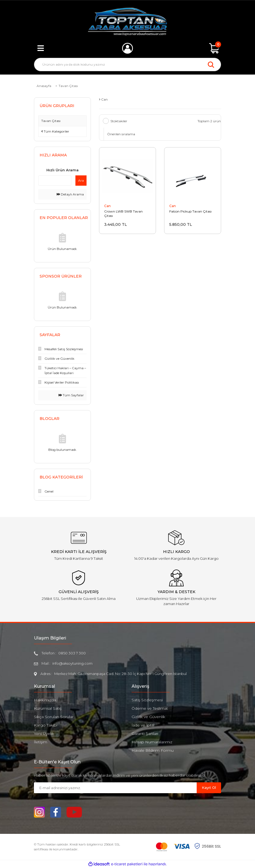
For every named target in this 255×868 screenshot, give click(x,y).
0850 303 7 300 (72, 653)
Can (107, 206)
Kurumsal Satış (48, 708)
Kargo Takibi (46, 725)
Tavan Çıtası (68, 86)
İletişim (41, 742)
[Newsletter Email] (115, 788)
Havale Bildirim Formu (153, 750)
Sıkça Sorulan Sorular (54, 717)
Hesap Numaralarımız (152, 742)
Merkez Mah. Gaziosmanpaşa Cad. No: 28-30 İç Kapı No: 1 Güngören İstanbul (120, 674)
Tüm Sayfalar (71, 395)
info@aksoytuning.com (72, 663)
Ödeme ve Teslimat (150, 708)
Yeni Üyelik (44, 734)
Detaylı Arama (70, 194)
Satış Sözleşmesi (147, 700)
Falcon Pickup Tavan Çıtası (190, 212)
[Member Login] (127, 48)
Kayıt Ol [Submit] (209, 787)
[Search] (127, 65)
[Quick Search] (55, 181)
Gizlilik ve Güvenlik (148, 717)
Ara (81, 180)
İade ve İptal (143, 725)
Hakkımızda (45, 700)
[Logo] (128, 22)
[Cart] (214, 48)
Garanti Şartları (145, 734)
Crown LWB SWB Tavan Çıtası (123, 214)
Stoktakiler (119, 121)
